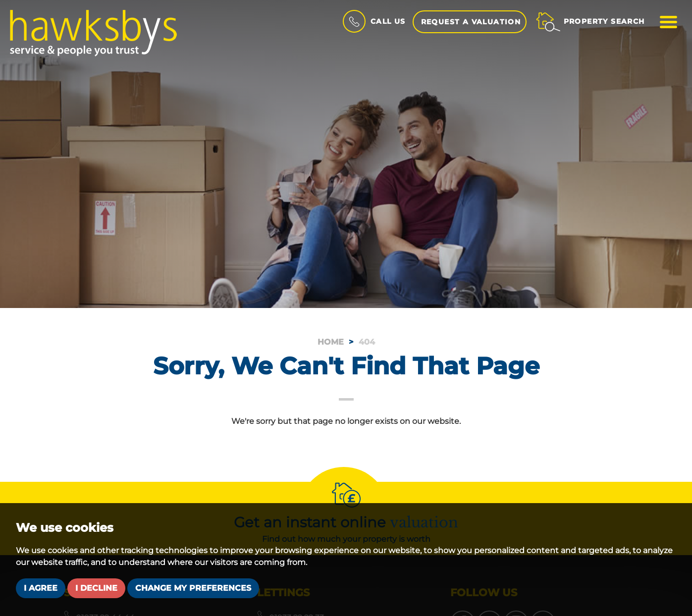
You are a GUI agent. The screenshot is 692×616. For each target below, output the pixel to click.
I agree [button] (41, 588)
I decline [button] (96, 588)
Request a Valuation (471, 22)
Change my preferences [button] (193, 588)
